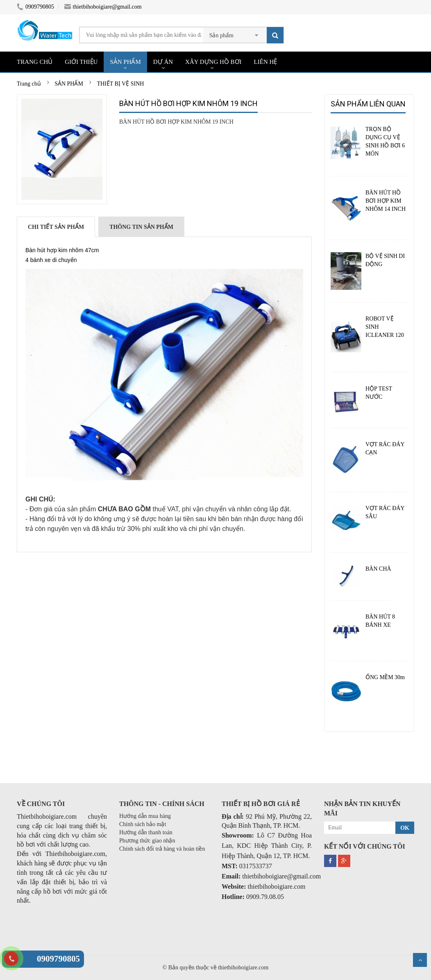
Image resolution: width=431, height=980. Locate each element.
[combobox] (235, 33)
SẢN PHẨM (125, 62)
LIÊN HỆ (266, 62)
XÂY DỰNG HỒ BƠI (213, 62)
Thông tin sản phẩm (141, 227)
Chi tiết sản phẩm (56, 227)
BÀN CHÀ (378, 569)
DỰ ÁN (163, 62)
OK (405, 828)
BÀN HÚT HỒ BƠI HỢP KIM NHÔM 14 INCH (386, 201)
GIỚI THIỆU (81, 62)
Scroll (420, 960)
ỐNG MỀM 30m (385, 677)
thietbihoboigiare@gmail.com (103, 7)
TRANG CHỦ (35, 62)
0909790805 (35, 7)
